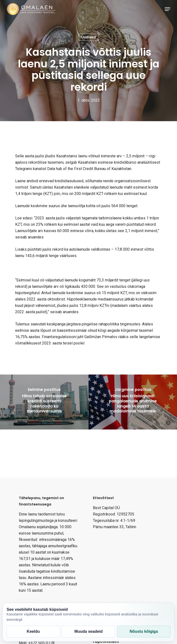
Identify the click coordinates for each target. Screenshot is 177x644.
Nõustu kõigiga (144, 631)
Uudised (88, 37)
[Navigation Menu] (167, 9)
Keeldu (33, 631)
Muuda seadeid (88, 631)
